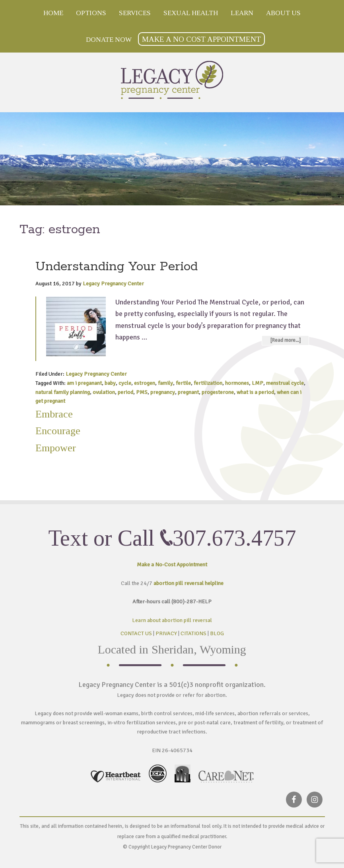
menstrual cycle (285, 383)
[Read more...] (285, 340)
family (165, 383)
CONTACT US (136, 633)
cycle (125, 383)
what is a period (255, 392)
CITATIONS (193, 633)
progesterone (218, 392)
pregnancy (163, 392)
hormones (237, 383)
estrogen (145, 383)
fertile (183, 383)
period (125, 392)
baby (110, 383)
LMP (258, 383)
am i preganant (84, 383)
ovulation (104, 392)
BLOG (217, 633)
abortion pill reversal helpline (189, 583)
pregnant (188, 392)
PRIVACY (166, 633)
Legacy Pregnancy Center (172, 80)
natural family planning (63, 392)
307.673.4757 (234, 538)
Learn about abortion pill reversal (172, 620)
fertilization (208, 383)
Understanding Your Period (117, 267)
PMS (142, 392)
